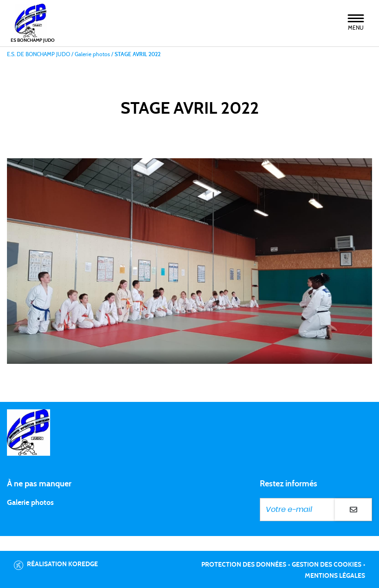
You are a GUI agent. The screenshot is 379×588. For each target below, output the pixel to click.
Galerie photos (30, 503)
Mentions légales (335, 576)
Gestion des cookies (327, 565)
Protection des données (244, 565)
